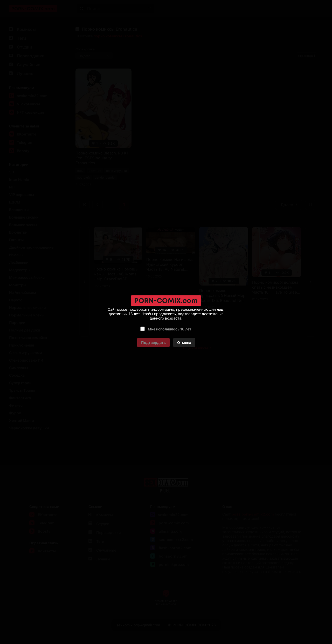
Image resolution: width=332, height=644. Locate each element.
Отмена (184, 343)
